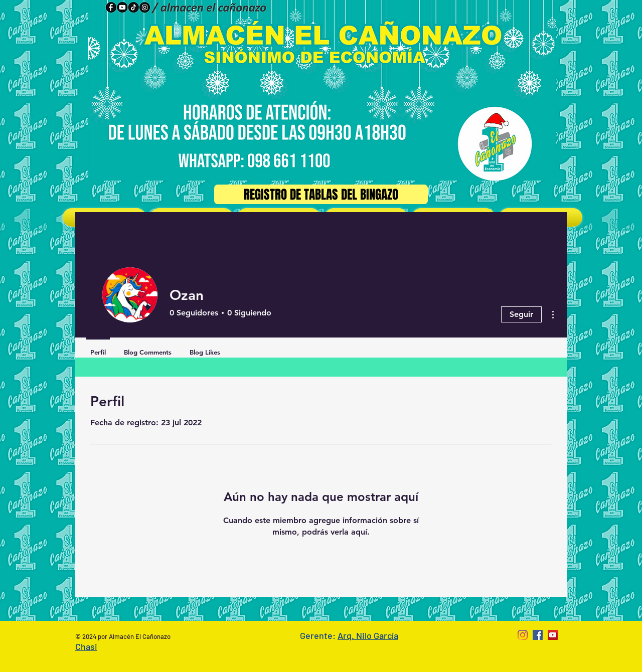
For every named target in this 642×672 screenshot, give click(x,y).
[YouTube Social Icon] (553, 635)
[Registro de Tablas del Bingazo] (321, 194)
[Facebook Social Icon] (538, 635)
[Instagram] (523, 635)
